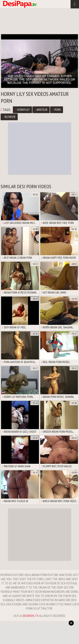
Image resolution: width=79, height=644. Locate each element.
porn (56, 110)
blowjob (9, 117)
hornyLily (22, 110)
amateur (41, 110)
